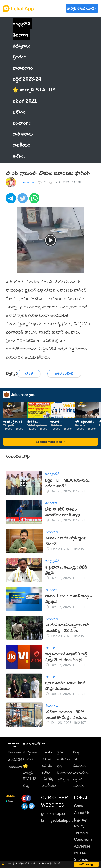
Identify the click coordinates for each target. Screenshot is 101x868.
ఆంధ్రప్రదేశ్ (21, 24)
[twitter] (23, 200)
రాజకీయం (49, 785)
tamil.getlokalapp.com (60, 820)
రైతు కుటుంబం (80, 762)
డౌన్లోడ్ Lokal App (86, 864)
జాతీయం (64, 759)
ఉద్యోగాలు (30, 752)
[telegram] (11, 200)
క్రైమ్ (60, 752)
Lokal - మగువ (47, 755)
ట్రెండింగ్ (29, 759)
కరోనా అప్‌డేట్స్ (47, 775)
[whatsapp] (35, 200)
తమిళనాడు (16, 767)
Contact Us (84, 806)
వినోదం (47, 765)
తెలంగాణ (20, 35)
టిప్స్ (26, 785)
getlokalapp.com (55, 814)
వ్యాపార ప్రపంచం (79, 782)
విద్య (76, 752)
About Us (82, 813)
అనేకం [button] (19, 156)
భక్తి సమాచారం (65, 769)
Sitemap (81, 859)
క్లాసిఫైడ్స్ (63, 779)
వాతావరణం (81, 772)
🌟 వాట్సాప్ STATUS (30, 772)
